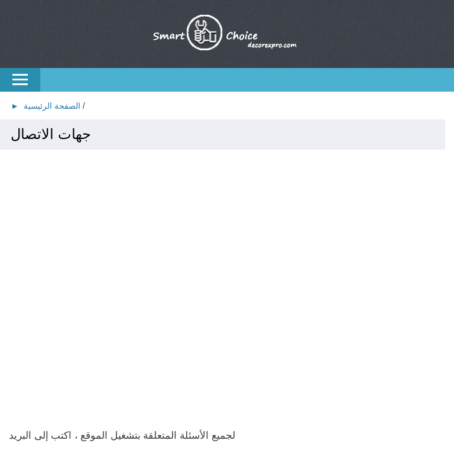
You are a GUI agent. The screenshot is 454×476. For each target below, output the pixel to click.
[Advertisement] (227, 245)
